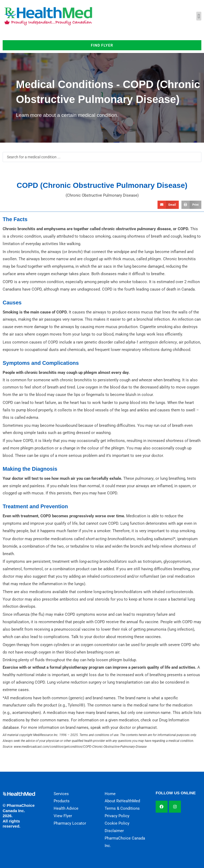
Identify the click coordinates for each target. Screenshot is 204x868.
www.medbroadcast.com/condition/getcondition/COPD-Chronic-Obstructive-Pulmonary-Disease (80, 747)
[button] (199, 16)
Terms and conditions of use (99, 735)
